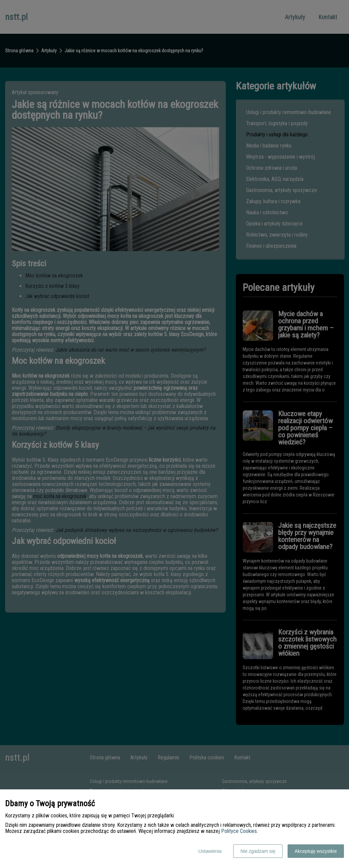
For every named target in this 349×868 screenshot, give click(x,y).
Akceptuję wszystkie (316, 851)
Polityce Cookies (239, 831)
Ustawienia (210, 851)
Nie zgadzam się (258, 851)
